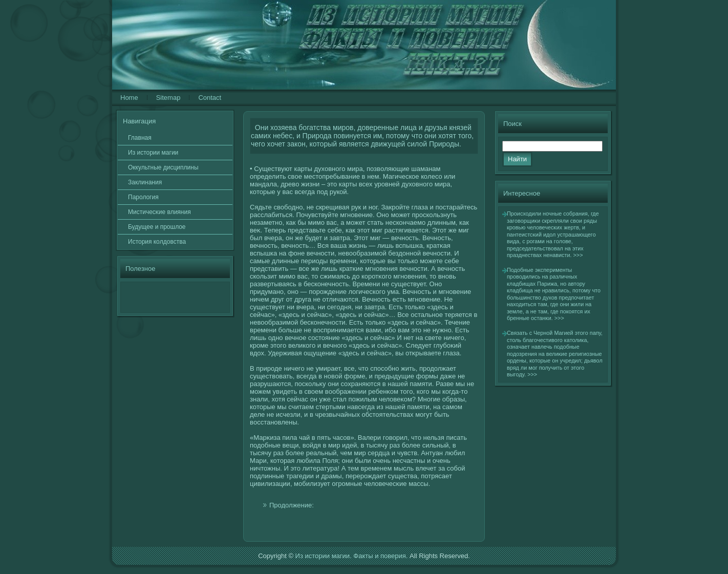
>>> (578, 255)
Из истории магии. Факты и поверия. (352, 556)
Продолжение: (292, 505)
